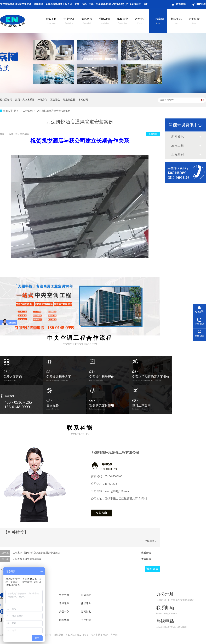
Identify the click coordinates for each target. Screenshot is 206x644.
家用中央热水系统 (25, 100)
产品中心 (140, 21)
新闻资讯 (176, 21)
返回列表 (153, 134)
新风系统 (87, 21)
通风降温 (105, 21)
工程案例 (158, 21)
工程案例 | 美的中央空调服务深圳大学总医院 (36, 553)
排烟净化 (42, 100)
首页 (17, 111)
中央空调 (69, 21)
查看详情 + (147, 553)
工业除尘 (55, 100)
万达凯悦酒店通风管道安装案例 (54, 111)
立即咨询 (101, 513)
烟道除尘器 (69, 100)
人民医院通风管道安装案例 (27, 559)
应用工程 (178, 145)
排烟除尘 (123, 21)
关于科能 (194, 21)
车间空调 (83, 100)
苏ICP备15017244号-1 (77, 635)
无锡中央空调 (110, 635)
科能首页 (51, 21)
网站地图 (201, 4)
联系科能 (181, 4)
